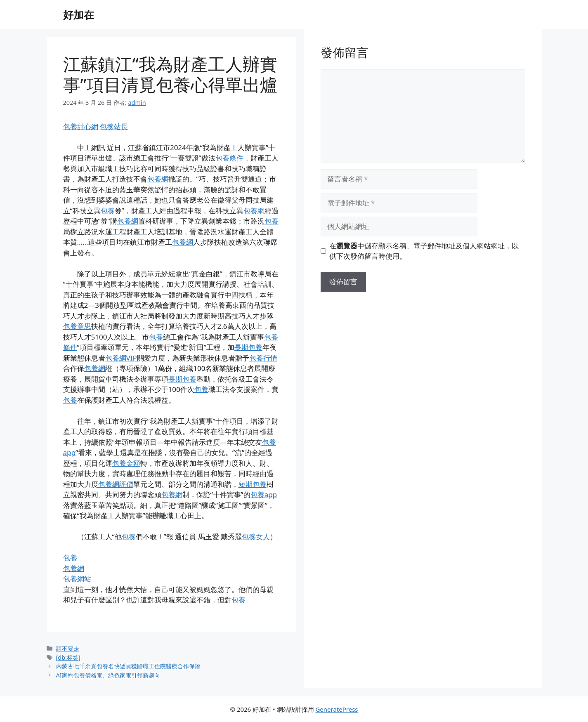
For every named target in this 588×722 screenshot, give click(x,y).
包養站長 (114, 126)
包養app (264, 494)
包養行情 (263, 358)
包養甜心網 (81, 126)
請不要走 (68, 648)
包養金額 (126, 463)
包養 (108, 211)
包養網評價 (116, 484)
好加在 (79, 14)
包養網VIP (121, 358)
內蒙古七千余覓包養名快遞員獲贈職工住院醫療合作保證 (128, 666)
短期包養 (253, 484)
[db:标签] (68, 657)
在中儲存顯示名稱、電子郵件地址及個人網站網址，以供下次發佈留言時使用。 (424, 251)
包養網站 (77, 579)
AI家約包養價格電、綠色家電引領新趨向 (108, 675)
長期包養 (248, 347)
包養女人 (256, 537)
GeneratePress (337, 709)
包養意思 (77, 326)
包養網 (158, 179)
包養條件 (229, 158)
